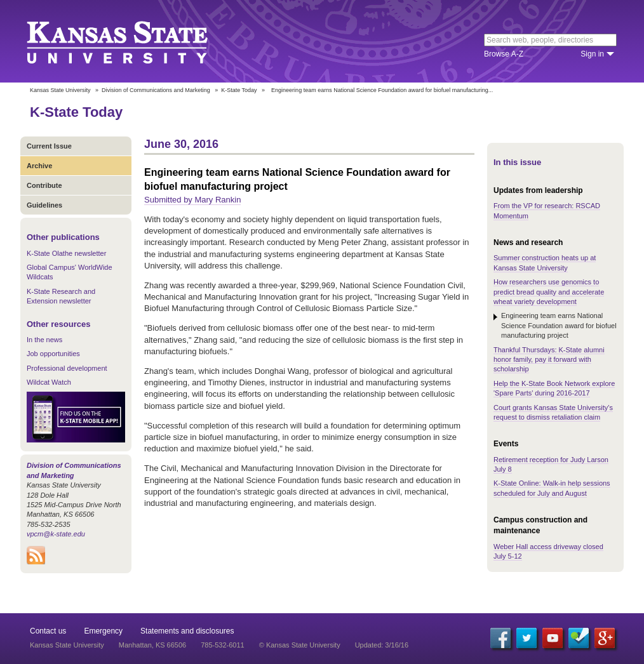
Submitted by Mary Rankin (192, 200)
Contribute (44, 185)
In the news (44, 340)
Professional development (67, 368)
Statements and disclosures (187, 631)
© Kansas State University (300, 645)
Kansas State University (133, 41)
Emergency (103, 631)
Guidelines (44, 205)
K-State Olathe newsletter (66, 253)
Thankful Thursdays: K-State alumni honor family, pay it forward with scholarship (549, 360)
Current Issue (49, 146)
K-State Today (239, 90)
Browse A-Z (504, 54)
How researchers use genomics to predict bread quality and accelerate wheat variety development (549, 292)
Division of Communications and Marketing (156, 90)
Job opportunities (53, 354)
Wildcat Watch (49, 382)
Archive (39, 166)
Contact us (48, 631)
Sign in (592, 54)
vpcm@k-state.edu (56, 534)
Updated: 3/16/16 (382, 645)
